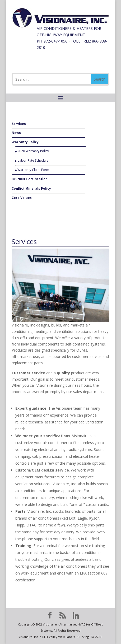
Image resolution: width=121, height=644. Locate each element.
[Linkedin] (76, 616)
